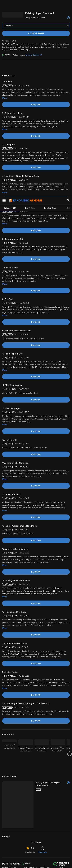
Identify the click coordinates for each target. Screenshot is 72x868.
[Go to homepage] (26, 4)
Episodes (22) (10, 12)
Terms (57, 835)
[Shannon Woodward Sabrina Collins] (58, 688)
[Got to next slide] (69, 688)
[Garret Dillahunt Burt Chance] (42, 688)
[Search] (68, 4)
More (5, 33)
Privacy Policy (39, 838)
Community (30, 787)
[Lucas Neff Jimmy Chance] (10, 688)
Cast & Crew (30, 12)
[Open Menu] (4, 4)
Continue (46, 864)
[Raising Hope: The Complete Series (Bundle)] (53, 719)
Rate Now (43, 787)
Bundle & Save (50, 12)
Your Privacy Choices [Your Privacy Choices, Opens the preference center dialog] (25, 864)
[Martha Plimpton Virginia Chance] (26, 688)
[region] (36, 850)
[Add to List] (68, 717)
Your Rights (14, 843)
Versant (26, 835)
